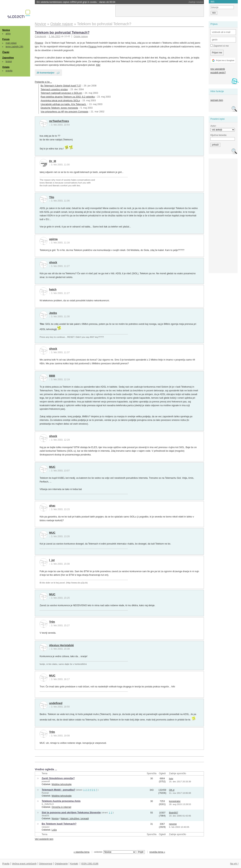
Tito (52, 197)
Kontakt (74, 864)
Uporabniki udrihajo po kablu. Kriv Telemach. (64, 104)
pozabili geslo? (218, 73)
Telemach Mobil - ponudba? (58, 790)
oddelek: (115, 852)
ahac (52, 506)
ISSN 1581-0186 (90, 864)
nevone (173, 824)
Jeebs (53, 313)
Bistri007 (174, 813)
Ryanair (45, 793)
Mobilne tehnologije (62, 784)
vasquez (45, 827)
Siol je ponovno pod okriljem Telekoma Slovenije (71, 812)
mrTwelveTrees (59, 121)
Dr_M (53, 161)
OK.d (172, 790)
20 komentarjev (46, 73)
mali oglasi (11, 43)
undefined (56, 703)
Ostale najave (81, 36)
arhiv (8, 34)
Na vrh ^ (234, 864)
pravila (9, 71)
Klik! (98, 65)
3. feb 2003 (55, 36)
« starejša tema (82, 852)
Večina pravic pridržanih (24, 864)
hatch (53, 289)
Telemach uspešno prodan (54, 89)
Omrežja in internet (61, 807)
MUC (52, 467)
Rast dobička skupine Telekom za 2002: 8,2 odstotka (68, 97)
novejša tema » (157, 852)
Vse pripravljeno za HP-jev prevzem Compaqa (64, 112)
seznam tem (217, 100)
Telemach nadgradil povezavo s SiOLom (61, 93)
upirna (53, 239)
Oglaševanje (61, 864)
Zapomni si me (219, 46)
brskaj (9, 61)
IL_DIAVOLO (48, 804)
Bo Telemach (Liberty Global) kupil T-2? (61, 86)
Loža (54, 830)
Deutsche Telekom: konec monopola (59, 108)
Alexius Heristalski (61, 645)
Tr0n (52, 622)
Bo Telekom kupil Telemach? (59, 824)
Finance (39, 43)
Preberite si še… (43, 82)
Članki (6, 52)
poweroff (46, 781)
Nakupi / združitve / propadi (75, 819)
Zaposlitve (8, 58)
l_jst (52, 560)
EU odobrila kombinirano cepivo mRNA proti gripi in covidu (76, 2)
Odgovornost (46, 864)
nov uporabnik (218, 69)
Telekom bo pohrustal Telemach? (62, 32)
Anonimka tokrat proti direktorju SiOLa (60, 101)
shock (53, 262)
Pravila (6, 864)
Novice (6, 30)
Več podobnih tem (44, 839)
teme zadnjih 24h (14, 47)
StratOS (45, 816)
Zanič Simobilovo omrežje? (58, 778)
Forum (6, 39)
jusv (171, 779)
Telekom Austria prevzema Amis (61, 801)
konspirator (175, 801)
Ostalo (6, 67)
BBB (52, 376)
